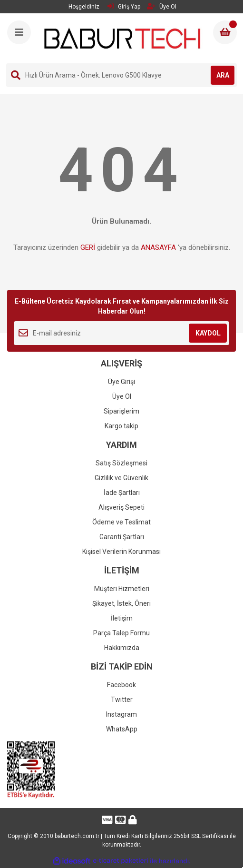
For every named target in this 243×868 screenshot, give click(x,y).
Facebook (121, 685)
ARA (223, 75)
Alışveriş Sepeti (121, 507)
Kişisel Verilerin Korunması (121, 552)
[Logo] (122, 38)
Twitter (122, 700)
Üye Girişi (121, 382)
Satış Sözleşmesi (121, 463)
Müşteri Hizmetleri (122, 589)
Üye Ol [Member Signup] (162, 6)
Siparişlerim (121, 411)
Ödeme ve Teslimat (121, 522)
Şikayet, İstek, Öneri (121, 603)
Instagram (121, 714)
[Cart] (225, 32)
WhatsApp (122, 729)
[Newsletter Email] (121, 333)
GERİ (88, 247)
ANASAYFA (158, 247)
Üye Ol (122, 396)
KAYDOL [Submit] (208, 333)
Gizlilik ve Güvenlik (121, 478)
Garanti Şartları (122, 537)
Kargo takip (121, 426)
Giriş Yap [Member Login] (124, 6)
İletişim (122, 618)
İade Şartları (122, 493)
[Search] (121, 75)
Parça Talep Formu (121, 633)
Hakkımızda (122, 648)
